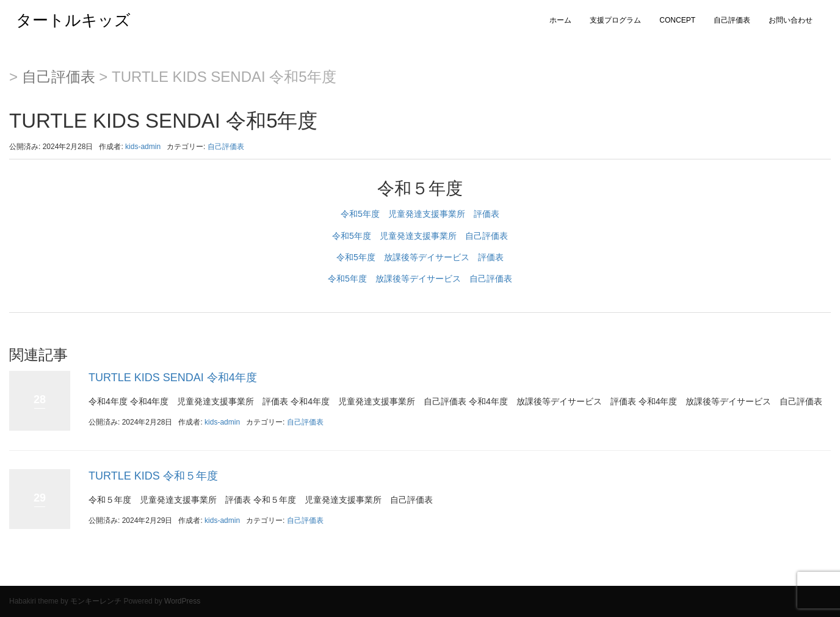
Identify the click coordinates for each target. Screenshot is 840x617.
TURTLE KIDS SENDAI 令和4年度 (173, 378)
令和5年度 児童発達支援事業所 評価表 (420, 214)
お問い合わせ (791, 20)
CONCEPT (677, 20)
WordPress (182, 601)
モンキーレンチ (96, 601)
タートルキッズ (65, 20)
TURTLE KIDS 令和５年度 (153, 476)
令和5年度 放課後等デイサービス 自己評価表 (420, 279)
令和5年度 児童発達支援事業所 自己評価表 (420, 236)
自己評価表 (732, 20)
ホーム (560, 20)
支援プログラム (615, 20)
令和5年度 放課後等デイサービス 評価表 (420, 257)
